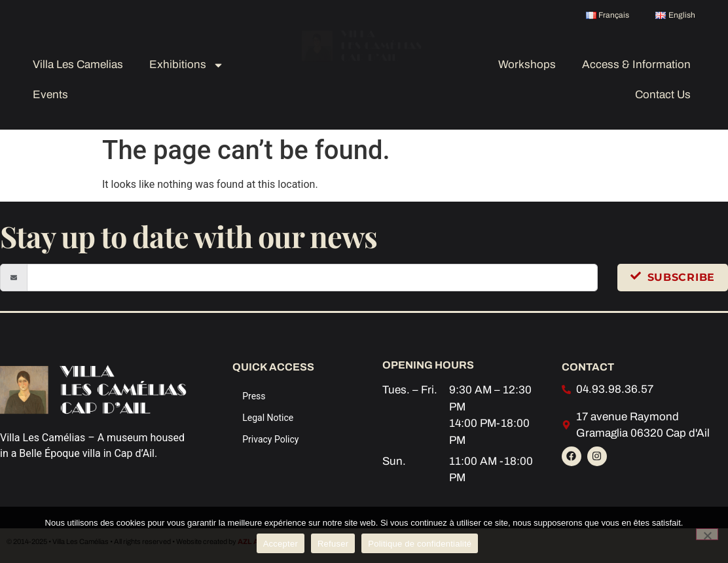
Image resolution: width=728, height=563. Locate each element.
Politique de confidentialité (420, 544)
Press (254, 396)
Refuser (333, 544)
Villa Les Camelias (78, 64)
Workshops (527, 64)
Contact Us (663, 95)
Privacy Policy (270, 439)
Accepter (281, 544)
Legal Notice (268, 418)
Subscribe (673, 277)
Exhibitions (187, 65)
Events (50, 95)
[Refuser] (707, 534)
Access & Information (636, 64)
